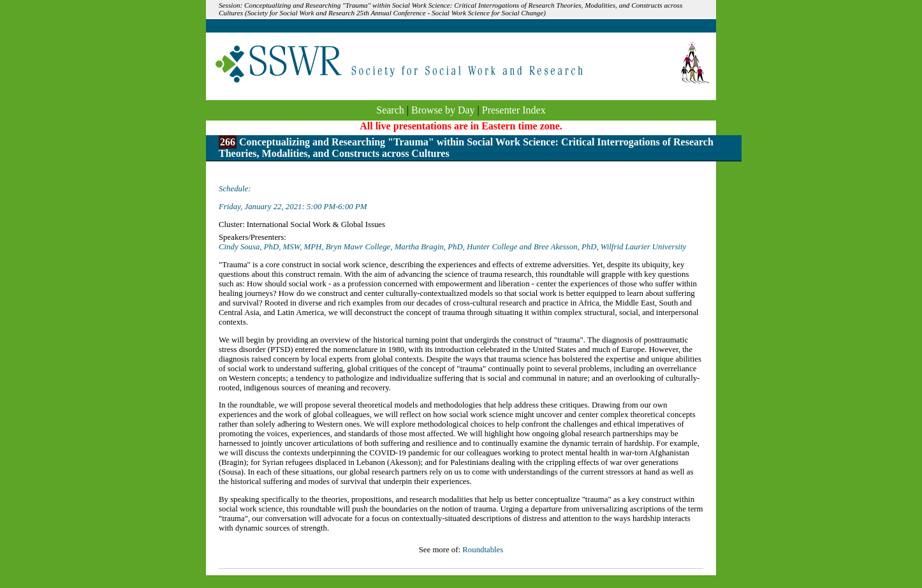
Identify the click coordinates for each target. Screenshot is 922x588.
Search (390, 110)
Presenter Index (514, 110)
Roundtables (483, 550)
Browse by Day (443, 110)
